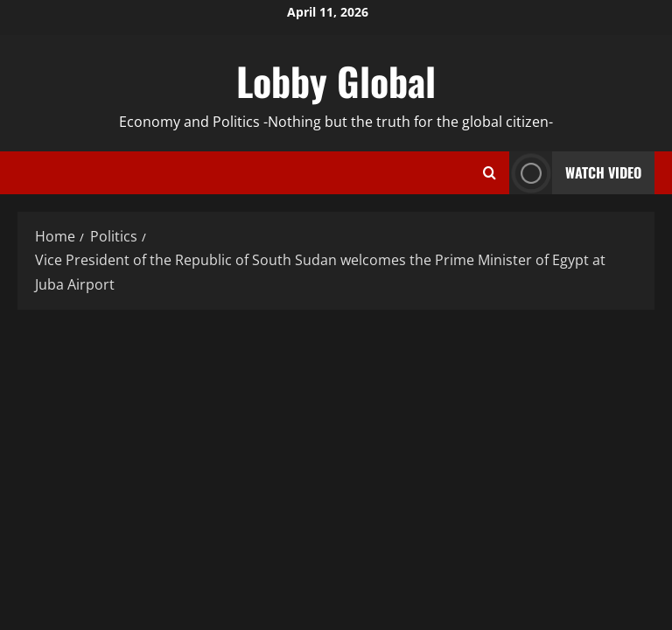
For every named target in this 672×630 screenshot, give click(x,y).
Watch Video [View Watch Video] (575, 173)
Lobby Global (336, 81)
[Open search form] (490, 173)
